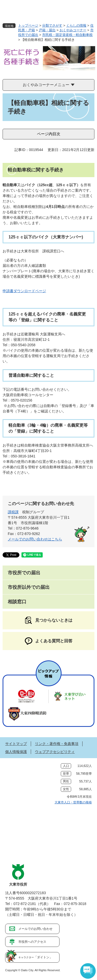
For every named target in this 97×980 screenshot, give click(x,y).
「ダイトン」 (35, 957)
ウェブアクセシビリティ (55, 752)
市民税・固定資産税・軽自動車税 (67, 35)
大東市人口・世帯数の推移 (73, 802)
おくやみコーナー (73, 30)
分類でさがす (52, 25)
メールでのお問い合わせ (35, 929)
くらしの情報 (76, 25)
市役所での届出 (24, 573)
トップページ (28, 25)
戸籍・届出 (47, 30)
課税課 (13, 512)
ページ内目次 (49, 134)
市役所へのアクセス (32, 942)
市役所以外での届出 (29, 587)
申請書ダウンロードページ (24, 291)
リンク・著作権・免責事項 (57, 744)
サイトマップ (16, 744)
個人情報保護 (16, 752)
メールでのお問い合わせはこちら (35, 539)
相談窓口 (17, 602)
